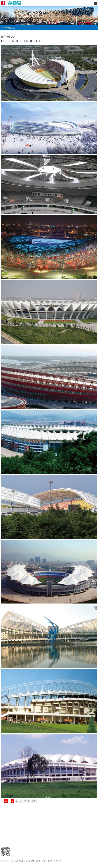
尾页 (34, 801)
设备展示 (6, 839)
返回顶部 (49, 815)
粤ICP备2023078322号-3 (52, 861)
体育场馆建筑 (8, 28)
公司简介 (6, 827)
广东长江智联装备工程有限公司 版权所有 (26, 861)
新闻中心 (6, 821)
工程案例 (6, 833)
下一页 (27, 801)
